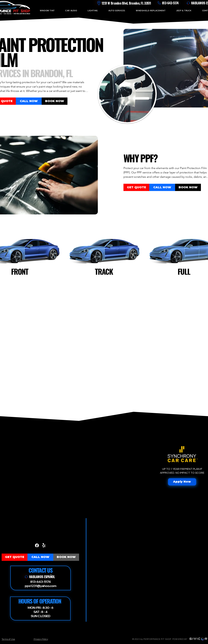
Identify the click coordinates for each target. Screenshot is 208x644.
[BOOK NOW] (55, 101)
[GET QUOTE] (136, 187)
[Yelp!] (44, 545)
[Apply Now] (182, 482)
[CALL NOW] (29, 101)
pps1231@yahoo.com (40, 586)
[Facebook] (37, 545)
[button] (47, 11)
